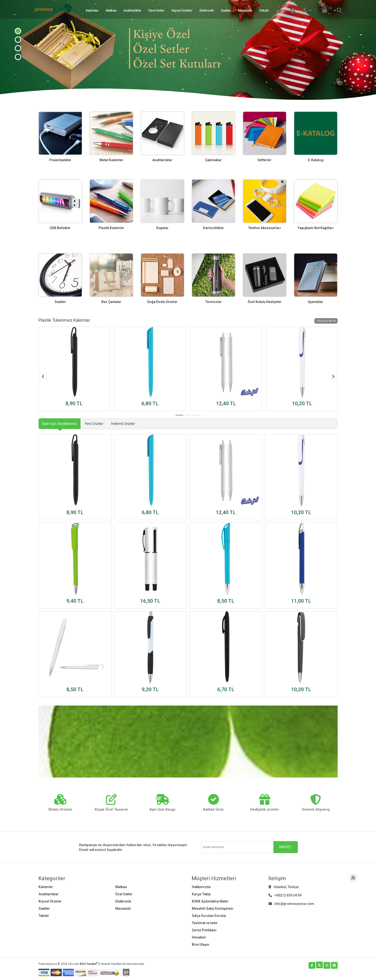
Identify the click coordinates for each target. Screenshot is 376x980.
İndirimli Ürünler (123, 424)
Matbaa (111, 10)
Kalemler (92, 10)
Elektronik (207, 10)
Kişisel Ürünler (182, 10)
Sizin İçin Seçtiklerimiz (60, 424)
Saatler (226, 10)
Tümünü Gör (326, 321)
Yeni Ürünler (94, 424)
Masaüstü (245, 10)
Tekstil (264, 10)
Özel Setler (156, 10)
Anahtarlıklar (132, 10)
